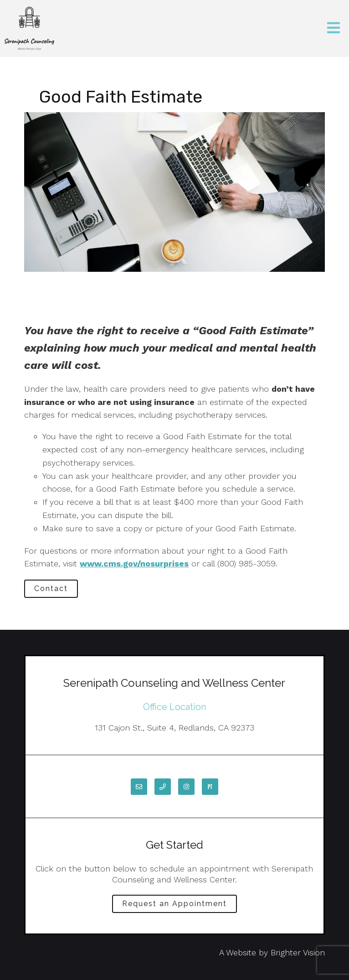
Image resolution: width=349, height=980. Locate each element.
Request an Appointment (174, 904)
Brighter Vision (298, 952)
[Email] (139, 787)
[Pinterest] (210, 787)
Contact (51, 589)
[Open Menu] (334, 29)
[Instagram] (186, 787)
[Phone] (163, 787)
